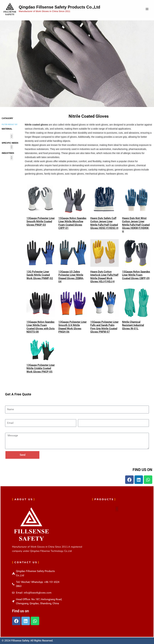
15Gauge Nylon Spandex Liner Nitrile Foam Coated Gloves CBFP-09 (136, 275)
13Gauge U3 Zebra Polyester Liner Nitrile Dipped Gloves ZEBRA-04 (71, 277)
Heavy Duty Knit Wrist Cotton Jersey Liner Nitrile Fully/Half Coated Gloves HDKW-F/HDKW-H (136, 225)
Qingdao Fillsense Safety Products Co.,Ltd (60, 7)
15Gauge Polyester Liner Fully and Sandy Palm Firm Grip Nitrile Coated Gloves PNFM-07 (104, 327)
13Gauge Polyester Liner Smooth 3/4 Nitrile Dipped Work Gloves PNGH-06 (73, 327)
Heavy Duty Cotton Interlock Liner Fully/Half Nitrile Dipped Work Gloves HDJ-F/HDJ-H (104, 277)
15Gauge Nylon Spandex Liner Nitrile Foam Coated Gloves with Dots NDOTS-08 (41, 327)
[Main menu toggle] (147, 9)
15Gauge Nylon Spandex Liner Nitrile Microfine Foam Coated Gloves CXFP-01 (72, 223)
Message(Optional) (16, 431)
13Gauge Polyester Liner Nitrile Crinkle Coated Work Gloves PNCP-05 (41, 368)
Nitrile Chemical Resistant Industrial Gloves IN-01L (133, 325)
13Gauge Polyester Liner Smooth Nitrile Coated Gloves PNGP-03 (41, 221)
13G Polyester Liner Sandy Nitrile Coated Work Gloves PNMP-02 (40, 275)
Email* (9, 417)
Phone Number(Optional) (92, 417)
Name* (9, 404)
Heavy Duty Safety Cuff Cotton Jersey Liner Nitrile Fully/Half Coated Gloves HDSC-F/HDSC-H (104, 223)
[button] (12, 136)
